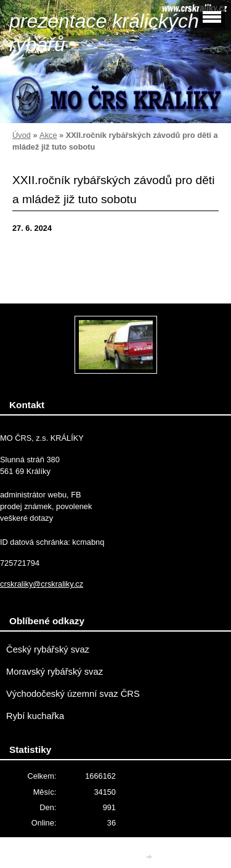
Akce (48, 135)
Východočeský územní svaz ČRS (73, 694)
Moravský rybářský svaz (55, 672)
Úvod (22, 135)
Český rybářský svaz (48, 649)
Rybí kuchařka (35, 716)
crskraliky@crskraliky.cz (42, 584)
